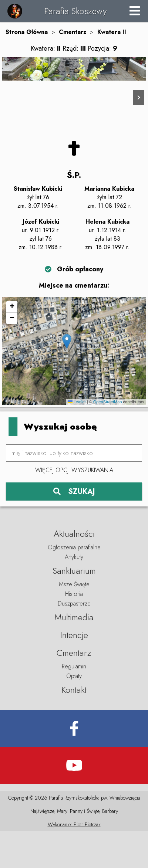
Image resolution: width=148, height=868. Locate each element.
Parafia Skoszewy (75, 11)
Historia (74, 631)
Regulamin (74, 703)
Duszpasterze (74, 640)
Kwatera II (112, 32)
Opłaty (74, 713)
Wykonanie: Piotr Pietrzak (74, 861)
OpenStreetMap (108, 439)
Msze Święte (74, 621)
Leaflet (77, 439)
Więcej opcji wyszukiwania (74, 507)
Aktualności (74, 571)
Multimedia (74, 654)
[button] (67, 379)
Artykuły (74, 594)
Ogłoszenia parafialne (74, 584)
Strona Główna (27, 32)
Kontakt (74, 727)
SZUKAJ (74, 528)
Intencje (74, 672)
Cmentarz (73, 32)
